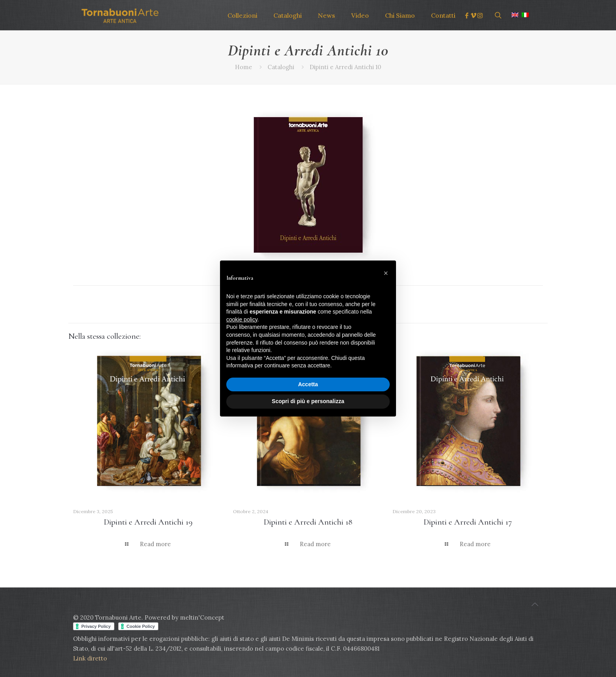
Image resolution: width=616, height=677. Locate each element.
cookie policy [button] (242, 319)
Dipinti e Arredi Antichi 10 (345, 67)
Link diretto (91, 658)
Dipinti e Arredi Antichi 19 (148, 522)
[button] (386, 273)
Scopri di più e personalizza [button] (308, 401)
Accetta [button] (308, 384)
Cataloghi (281, 67)
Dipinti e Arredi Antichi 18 (308, 522)
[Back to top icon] (535, 604)
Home (244, 67)
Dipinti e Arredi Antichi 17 (468, 522)
